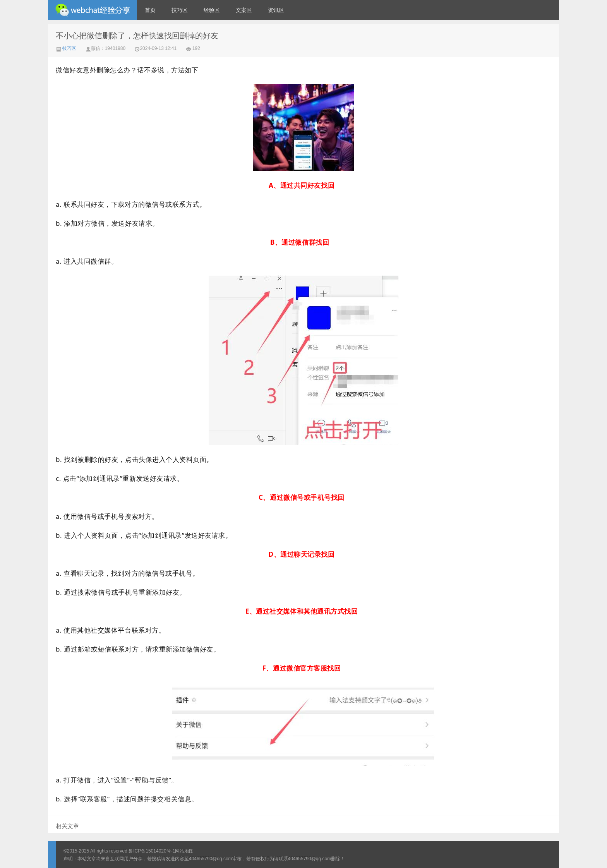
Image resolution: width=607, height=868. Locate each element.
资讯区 (276, 10)
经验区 (212, 10)
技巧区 (180, 10)
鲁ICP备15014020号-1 (152, 851)
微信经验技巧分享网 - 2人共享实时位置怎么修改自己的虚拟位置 (93, 10)
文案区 (244, 10)
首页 (150, 10)
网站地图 (184, 851)
